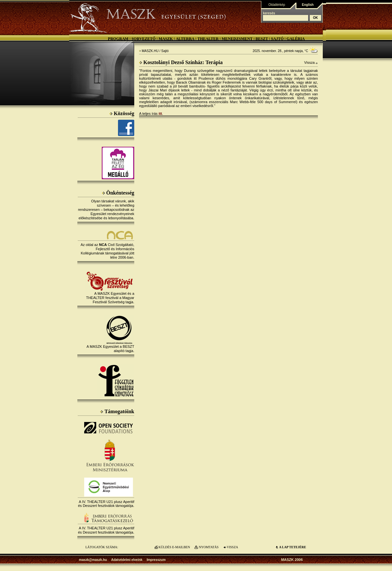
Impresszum (156, 560)
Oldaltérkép (277, 5)
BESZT (262, 39)
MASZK (166, 39)
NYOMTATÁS (209, 547)
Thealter (208, 39)
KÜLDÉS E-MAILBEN (174, 547)
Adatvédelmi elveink (127, 560)
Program (118, 39)
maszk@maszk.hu (93, 560)
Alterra (185, 39)
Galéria (295, 39)
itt (160, 114)
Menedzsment (237, 39)
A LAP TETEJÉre (292, 547)
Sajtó (277, 39)
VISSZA (232, 547)
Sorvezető (143, 39)
